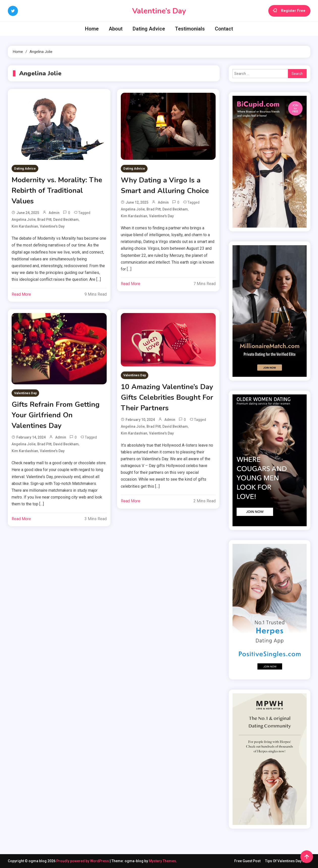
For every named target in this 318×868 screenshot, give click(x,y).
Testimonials (190, 29)
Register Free (289, 11)
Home (92, 29)
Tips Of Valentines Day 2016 (288, 861)
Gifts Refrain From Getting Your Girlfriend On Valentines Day (56, 415)
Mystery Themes (162, 861)
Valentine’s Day (159, 11)
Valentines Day (25, 393)
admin (54, 213)
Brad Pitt (44, 220)
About (116, 29)
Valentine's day (52, 226)
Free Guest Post (247, 861)
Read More (21, 294)
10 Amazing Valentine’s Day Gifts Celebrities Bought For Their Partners (167, 397)
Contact (224, 29)
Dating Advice (149, 29)
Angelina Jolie (24, 220)
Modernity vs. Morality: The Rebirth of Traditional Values (57, 191)
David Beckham (66, 220)
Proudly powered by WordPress (83, 861)
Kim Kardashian (25, 226)
